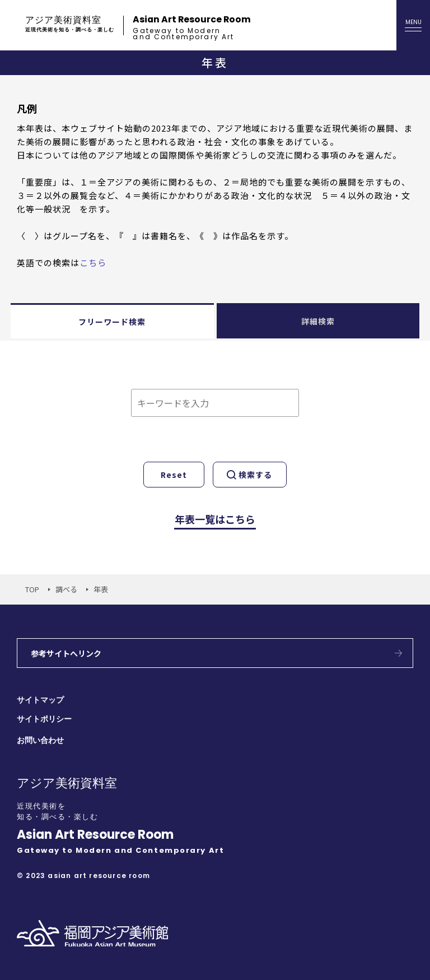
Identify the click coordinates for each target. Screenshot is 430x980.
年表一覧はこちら (215, 519)
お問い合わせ (40, 740)
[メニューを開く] (413, 25)
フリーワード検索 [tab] (112, 322)
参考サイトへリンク (66, 653)
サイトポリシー (44, 719)
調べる (66, 589)
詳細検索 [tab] (318, 321)
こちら (93, 263)
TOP (32, 589)
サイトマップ (40, 700)
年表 (101, 589)
